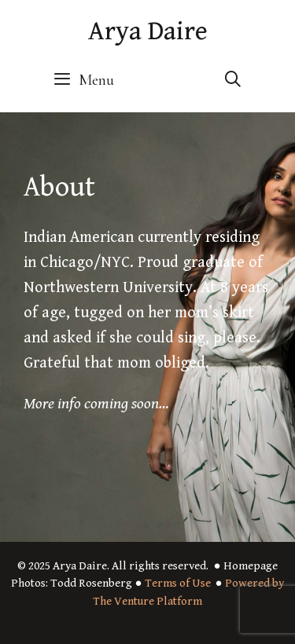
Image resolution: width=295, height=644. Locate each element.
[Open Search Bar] (233, 80)
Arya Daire (148, 31)
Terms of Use (178, 583)
